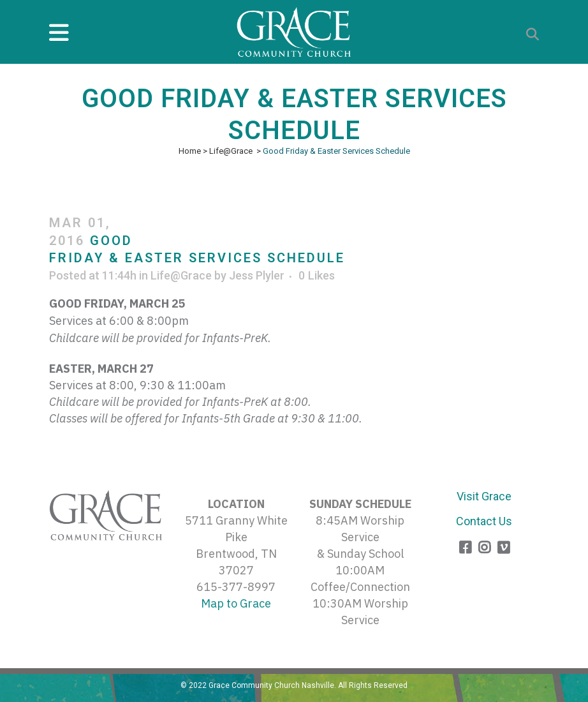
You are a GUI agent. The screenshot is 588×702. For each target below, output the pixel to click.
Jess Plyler (257, 275)
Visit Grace (484, 496)
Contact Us (484, 521)
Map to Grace (236, 603)
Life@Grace (231, 151)
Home (190, 151)
